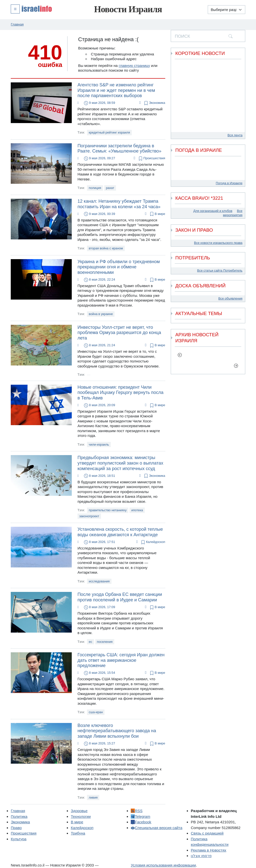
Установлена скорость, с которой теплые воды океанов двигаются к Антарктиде (120, 532)
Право (16, 828)
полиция (95, 188)
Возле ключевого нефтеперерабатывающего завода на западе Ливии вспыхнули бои (117, 731)
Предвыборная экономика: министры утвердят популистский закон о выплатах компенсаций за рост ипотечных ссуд (120, 463)
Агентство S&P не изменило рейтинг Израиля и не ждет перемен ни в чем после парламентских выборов (116, 90)
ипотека (137, 510)
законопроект (89, 516)
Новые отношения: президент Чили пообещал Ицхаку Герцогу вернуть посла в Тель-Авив (120, 393)
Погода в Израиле (229, 183)
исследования (99, 581)
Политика (19, 816)
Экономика (154, 103)
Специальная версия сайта (156, 828)
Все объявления (230, 298)
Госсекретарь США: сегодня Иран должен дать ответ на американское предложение (121, 660)
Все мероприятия (233, 213)
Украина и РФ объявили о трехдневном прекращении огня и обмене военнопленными (119, 267)
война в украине (101, 314)
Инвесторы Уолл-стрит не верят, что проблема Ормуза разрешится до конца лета (119, 333)
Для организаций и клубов (213, 211)
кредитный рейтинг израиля (109, 132)
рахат (110, 188)
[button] (31, 9)
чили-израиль (99, 444)
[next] (236, 366)
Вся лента (235, 135)
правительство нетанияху (108, 510)
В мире (157, 214)
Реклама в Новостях (208, 850)
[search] (230, 36)
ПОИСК (182, 36)
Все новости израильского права (218, 243)
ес (90, 642)
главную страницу (134, 66)
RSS (137, 811)
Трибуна (78, 833)
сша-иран (96, 712)
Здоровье (79, 811)
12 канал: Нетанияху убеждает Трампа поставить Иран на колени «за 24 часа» (119, 204)
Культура (18, 839)
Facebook (141, 822)
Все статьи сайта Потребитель (220, 270)
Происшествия (151, 158)
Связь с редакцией (207, 833)
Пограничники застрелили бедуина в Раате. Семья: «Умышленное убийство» (119, 149)
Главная (18, 811)
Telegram (140, 816)
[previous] (180, 355)
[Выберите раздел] (226, 10)
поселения (105, 642)
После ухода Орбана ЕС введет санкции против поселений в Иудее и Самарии (120, 597)
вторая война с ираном (106, 248)
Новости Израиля (128, 9)
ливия (93, 797)
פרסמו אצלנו (201, 856)
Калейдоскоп (153, 542)
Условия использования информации (163, 865)
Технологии (81, 816)
